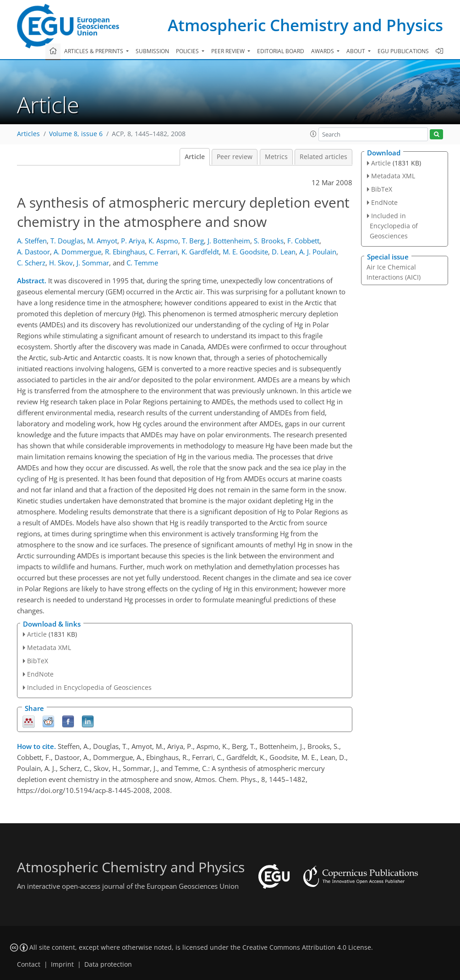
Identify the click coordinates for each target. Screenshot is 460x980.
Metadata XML (49, 647)
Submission (152, 51)
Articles (28, 134)
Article (195, 157)
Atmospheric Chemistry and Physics (305, 25)
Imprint (62, 964)
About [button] (356, 51)
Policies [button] (188, 51)
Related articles (323, 157)
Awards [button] (323, 51)
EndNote (40, 674)
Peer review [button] (229, 51)
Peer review (235, 157)
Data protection (108, 964)
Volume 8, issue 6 (76, 134)
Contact (29, 964)
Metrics (276, 157)
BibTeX (38, 661)
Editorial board (281, 51)
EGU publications (403, 51)
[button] (313, 134)
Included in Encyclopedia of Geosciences (89, 687)
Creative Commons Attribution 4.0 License (307, 947)
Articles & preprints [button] (94, 51)
